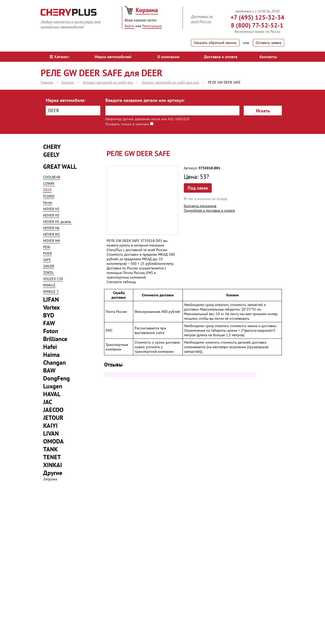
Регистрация (152, 26)
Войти (129, 26)
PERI (47, 247)
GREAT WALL (60, 167)
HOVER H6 (51, 228)
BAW (49, 370)
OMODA (53, 441)
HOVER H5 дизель (57, 222)
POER (47, 253)
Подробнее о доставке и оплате (209, 210)
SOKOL (48, 272)
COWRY (49, 183)
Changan (54, 363)
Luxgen (53, 386)
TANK (51, 449)
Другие (53, 473)
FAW (49, 323)
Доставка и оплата (221, 57)
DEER (47, 190)
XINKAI (53, 465)
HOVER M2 (52, 234)
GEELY (51, 155)
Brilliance (55, 339)
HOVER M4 (52, 241)
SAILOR (49, 266)
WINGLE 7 (51, 292)
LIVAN (51, 433)
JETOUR (53, 418)
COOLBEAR (52, 177)
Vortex (52, 307)
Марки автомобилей (113, 57)
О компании (168, 57)
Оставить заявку (269, 43)
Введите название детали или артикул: (145, 100)
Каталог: (60, 57)
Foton (51, 331)
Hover (48, 203)
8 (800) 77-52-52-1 (257, 25)
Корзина (147, 10)
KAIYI (50, 426)
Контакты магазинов (200, 206)
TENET (52, 457)
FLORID (49, 196)
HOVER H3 (51, 209)
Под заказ (198, 188)
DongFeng (56, 378)
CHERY (52, 147)
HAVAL (52, 394)
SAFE (47, 260)
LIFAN (51, 300)
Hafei (50, 347)
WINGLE (49, 285)
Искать (263, 111)
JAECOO (53, 410)
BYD (49, 315)
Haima (51, 355)
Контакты (268, 57)
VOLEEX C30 (53, 279)
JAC (48, 402)
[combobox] (73, 111)
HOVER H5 (51, 215)
